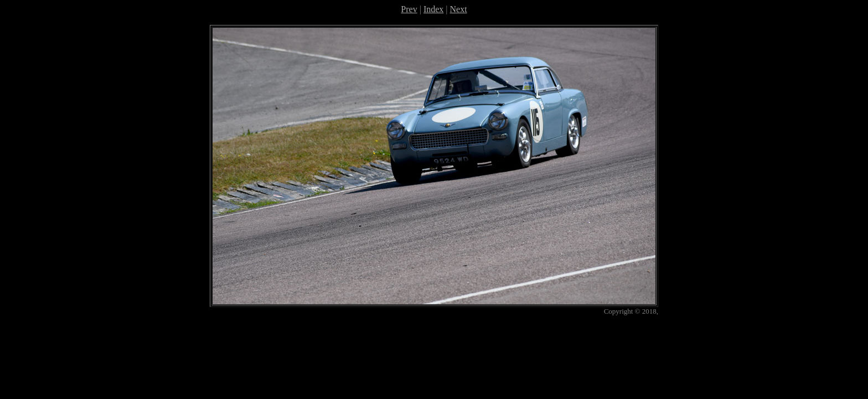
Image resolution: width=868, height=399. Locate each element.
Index (433, 9)
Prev (409, 9)
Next (459, 9)
